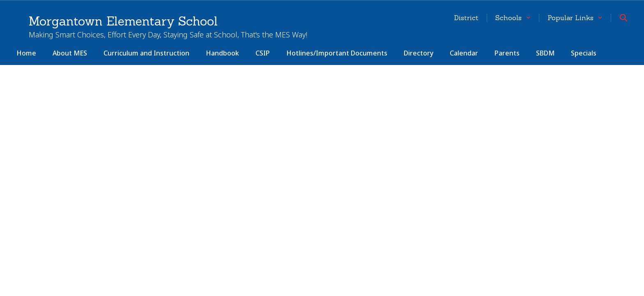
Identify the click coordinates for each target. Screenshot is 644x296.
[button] (513, 18)
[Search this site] (623, 18)
